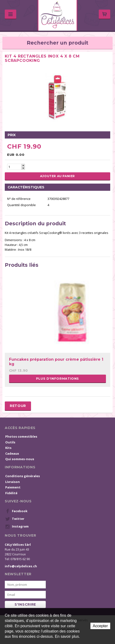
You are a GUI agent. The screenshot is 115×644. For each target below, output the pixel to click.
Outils (10, 442)
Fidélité (11, 493)
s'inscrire (25, 604)
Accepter (100, 626)
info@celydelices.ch (21, 566)
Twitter (15, 519)
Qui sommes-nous (20, 459)
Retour (18, 406)
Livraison (13, 482)
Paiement (13, 487)
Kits (8, 448)
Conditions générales (23, 476)
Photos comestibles (21, 436)
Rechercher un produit (57, 43)
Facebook (16, 511)
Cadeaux (12, 453)
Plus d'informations (57, 378)
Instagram (17, 527)
